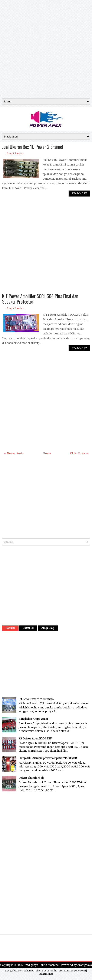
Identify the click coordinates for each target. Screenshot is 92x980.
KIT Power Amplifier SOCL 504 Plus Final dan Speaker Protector (40, 299)
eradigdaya (85, 965)
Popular (10, 628)
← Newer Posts (14, 453)
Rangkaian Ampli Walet (33, 719)
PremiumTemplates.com (72, 971)
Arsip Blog (48, 628)
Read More (79, 194)
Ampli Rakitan (15, 153)
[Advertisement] (46, 46)
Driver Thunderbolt (31, 778)
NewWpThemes (25, 971)
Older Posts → (79, 453)
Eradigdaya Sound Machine (41, 965)
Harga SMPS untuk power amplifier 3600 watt (48, 758)
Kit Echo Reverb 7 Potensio (36, 699)
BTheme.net (46, 974)
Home (47, 453)
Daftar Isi (28, 628)
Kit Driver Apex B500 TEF (35, 738)
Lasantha (52, 971)
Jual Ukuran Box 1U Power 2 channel (33, 147)
